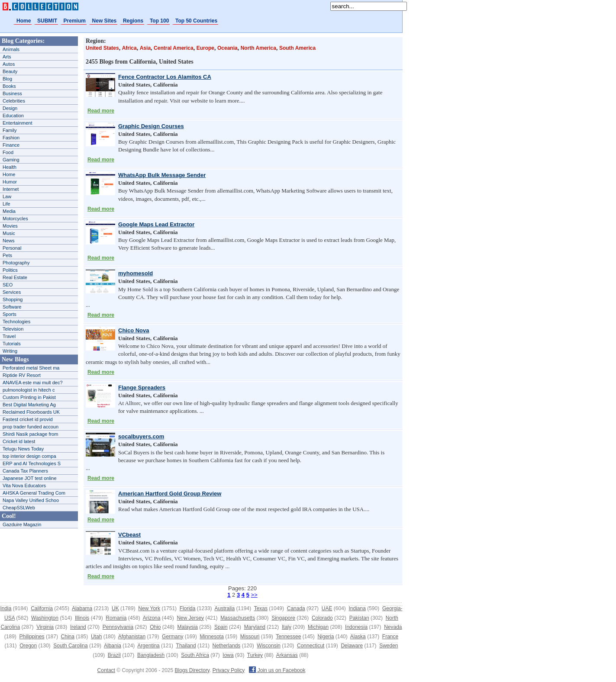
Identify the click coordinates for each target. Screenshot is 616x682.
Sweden (389, 646)
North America (258, 48)
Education (13, 116)
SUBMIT (47, 21)
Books (9, 86)
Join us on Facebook (277, 670)
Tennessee (288, 637)
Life (6, 204)
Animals (11, 49)
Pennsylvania (118, 627)
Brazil (114, 655)
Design (10, 108)
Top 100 (159, 21)
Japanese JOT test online (30, 478)
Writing (10, 351)
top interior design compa (29, 456)
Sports (10, 314)
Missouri (250, 637)
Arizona (152, 618)
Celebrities (14, 101)
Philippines (32, 637)
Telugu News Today (23, 449)
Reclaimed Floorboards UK (31, 412)
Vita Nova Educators (24, 486)
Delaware (352, 646)
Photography (16, 263)
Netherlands (227, 646)
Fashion (11, 138)
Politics (10, 270)
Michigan (318, 627)
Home (24, 21)
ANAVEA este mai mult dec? (33, 383)
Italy (287, 627)
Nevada (393, 627)
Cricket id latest (19, 441)
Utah (96, 637)
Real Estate (15, 277)
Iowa (228, 655)
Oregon (28, 646)
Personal (12, 248)
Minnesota (211, 637)
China (68, 637)
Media (9, 211)
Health (10, 167)
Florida (188, 608)
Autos (9, 64)
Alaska (358, 637)
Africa (129, 48)
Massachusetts (238, 618)
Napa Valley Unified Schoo (31, 500)
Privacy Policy (229, 670)
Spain (221, 627)
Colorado (322, 618)
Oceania (227, 48)
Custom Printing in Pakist (29, 397)
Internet (11, 189)
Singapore (283, 618)
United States (102, 48)
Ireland (78, 627)
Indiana (357, 608)
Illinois (82, 618)
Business (12, 93)
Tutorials (12, 344)
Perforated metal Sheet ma (31, 368)
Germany (173, 637)
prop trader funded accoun (31, 427)
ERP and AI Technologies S (32, 463)
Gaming (11, 160)
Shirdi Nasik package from (30, 434)
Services (12, 292)
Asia (145, 48)
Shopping (13, 299)
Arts (7, 57)
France (390, 637)
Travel (9, 336)
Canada (296, 608)
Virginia (45, 627)
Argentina (148, 646)
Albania (113, 646)
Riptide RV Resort (22, 375)
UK (115, 608)
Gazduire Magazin (22, 524)
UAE (327, 608)
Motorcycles (15, 219)
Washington (45, 618)
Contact (106, 670)
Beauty (10, 71)
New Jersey (190, 618)
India (6, 608)
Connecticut (311, 646)
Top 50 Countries (196, 21)
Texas (261, 608)
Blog (7, 79)
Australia (224, 608)
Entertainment (17, 123)
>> (254, 595)
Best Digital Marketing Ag (29, 405)
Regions (133, 21)
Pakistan (359, 618)
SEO (8, 285)
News (9, 241)
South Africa (195, 655)
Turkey (255, 655)
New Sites (105, 21)
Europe (205, 48)
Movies (10, 226)
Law (7, 196)
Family (10, 130)
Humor (10, 182)
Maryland (255, 627)
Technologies (16, 322)
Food (8, 152)
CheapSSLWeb (19, 508)
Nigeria (326, 637)
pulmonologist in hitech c (29, 390)
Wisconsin (269, 646)
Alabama (82, 608)
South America (297, 48)
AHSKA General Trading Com (34, 493)
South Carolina (70, 646)
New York (149, 608)
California (42, 608)
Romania (116, 618)
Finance (11, 145)
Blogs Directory (192, 670)
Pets (7, 255)
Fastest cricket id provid (28, 419)
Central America (174, 48)
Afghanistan (132, 637)
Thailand (186, 646)
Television (13, 329)
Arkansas (287, 655)
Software (12, 307)
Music (9, 233)
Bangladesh (151, 655)
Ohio (155, 627)
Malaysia (188, 627)
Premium (75, 21)
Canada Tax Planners (25, 471)
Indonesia (356, 627)
